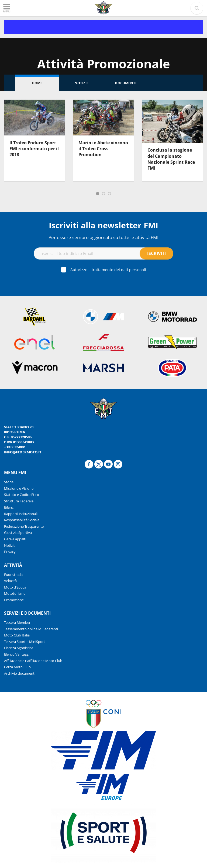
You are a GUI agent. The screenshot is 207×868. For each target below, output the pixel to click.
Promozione (14, 600)
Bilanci (9, 507)
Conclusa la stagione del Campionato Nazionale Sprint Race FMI (171, 159)
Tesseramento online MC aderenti (31, 629)
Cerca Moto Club (17, 667)
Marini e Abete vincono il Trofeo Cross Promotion (103, 149)
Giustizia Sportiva (18, 533)
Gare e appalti (15, 539)
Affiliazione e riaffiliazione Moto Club (33, 661)
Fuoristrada (13, 575)
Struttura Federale (19, 501)
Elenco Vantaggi (17, 654)
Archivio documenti (20, 673)
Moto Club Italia (17, 635)
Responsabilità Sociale (22, 520)
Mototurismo (15, 593)
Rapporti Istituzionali (21, 514)
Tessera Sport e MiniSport (25, 642)
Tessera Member (17, 622)
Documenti (126, 83)
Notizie (81, 83)
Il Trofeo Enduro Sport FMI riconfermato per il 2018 (34, 149)
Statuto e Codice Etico (22, 495)
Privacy (10, 552)
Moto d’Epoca (15, 587)
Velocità (10, 581)
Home (37, 83)
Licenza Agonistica (19, 648)
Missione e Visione (19, 488)
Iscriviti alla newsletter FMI (103, 225)
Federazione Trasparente (24, 526)
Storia (9, 482)
